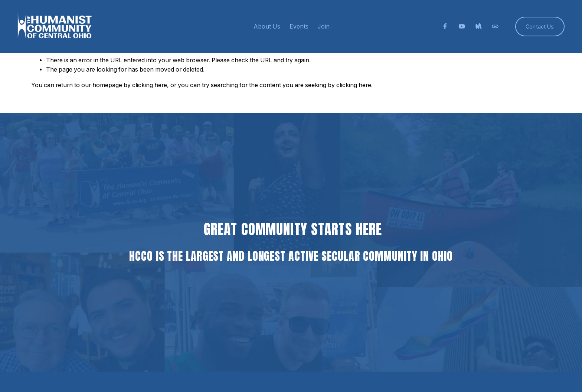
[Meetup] (478, 26)
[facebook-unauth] (445, 26)
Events (299, 27)
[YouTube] (462, 26)
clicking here (150, 85)
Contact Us (540, 27)
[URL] (495, 26)
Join (324, 27)
